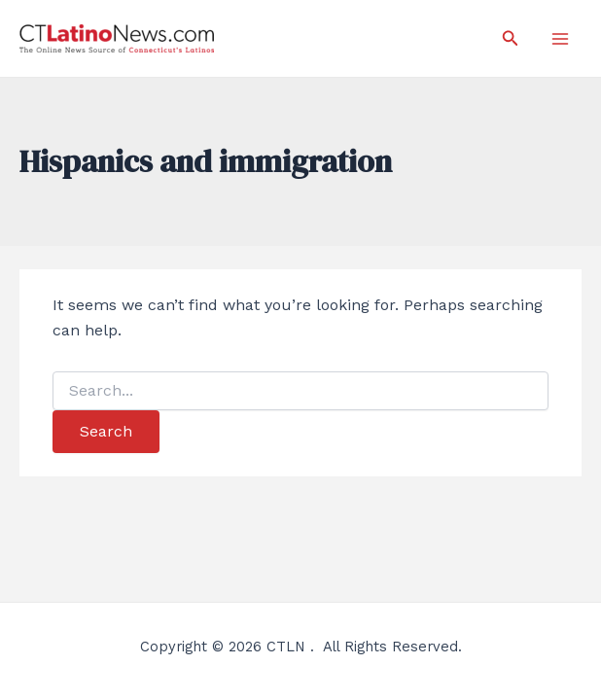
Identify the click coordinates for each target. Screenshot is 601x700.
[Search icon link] (511, 38)
